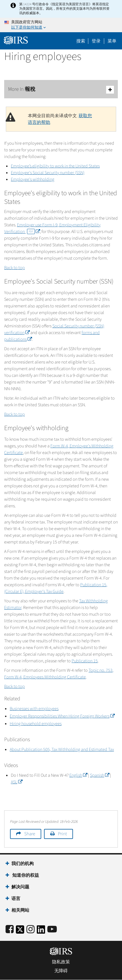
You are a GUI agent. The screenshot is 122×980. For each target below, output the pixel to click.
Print (62, 834)
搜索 (81, 41)
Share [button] (30, 834)
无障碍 (61, 971)
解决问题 (20, 887)
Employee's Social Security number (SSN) (48, 173)
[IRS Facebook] (10, 930)
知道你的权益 (25, 875)
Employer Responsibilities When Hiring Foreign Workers (62, 716)
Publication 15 (85, 661)
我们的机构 (23, 864)
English (78, 775)
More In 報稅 (61, 90)
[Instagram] (30, 930)
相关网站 (20, 910)
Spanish (100, 775)
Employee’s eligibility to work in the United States (55, 166)
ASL (17, 782)
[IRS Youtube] (52, 930)
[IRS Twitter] (20, 931)
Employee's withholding (33, 179)
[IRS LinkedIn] (41, 931)
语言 (16, 899)
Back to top (14, 268)
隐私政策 (61, 962)
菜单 (112, 41)
